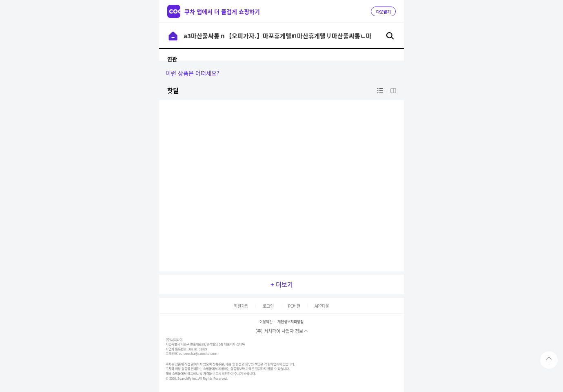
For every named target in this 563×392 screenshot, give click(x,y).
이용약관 (266, 322)
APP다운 (322, 306)
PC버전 (294, 306)
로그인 (268, 306)
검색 (390, 36)
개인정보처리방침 (290, 322)
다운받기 (383, 12)
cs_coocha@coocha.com (198, 354)
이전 (173, 36)
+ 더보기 (282, 284)
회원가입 (241, 306)
